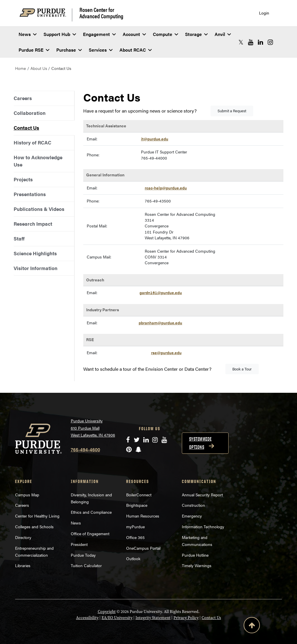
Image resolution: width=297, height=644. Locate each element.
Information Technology (203, 527)
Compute (165, 34)
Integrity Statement (153, 618)
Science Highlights (35, 253)
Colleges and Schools (34, 527)
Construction (193, 505)
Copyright (107, 612)
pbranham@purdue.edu (160, 323)
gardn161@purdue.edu (161, 293)
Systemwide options (200, 443)
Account (134, 34)
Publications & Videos (39, 209)
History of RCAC (32, 142)
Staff (19, 238)
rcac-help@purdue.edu (166, 188)
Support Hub (60, 34)
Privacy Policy (186, 618)
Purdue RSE (34, 50)
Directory (23, 537)
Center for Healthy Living (37, 516)
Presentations (30, 194)
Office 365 (135, 537)
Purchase (69, 50)
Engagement (99, 34)
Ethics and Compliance (91, 512)
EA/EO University (117, 618)
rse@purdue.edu (166, 353)
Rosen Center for (101, 13)
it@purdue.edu (155, 139)
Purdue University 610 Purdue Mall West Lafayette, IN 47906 (93, 428)
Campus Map (27, 495)
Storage (196, 34)
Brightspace (137, 505)
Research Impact (33, 224)
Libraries (23, 565)
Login (264, 13)
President (79, 544)
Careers (23, 98)
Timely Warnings (197, 565)
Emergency (192, 516)
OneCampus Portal (143, 548)
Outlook (133, 558)
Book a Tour (242, 369)
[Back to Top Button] (252, 626)
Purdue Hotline (195, 555)
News (28, 34)
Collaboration (30, 113)
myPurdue (135, 527)
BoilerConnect (139, 495)
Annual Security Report (202, 495)
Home (20, 68)
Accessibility (87, 618)
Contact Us (26, 128)
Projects (23, 179)
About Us (39, 68)
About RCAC (136, 50)
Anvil (223, 34)
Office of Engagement (90, 533)
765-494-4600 (85, 449)
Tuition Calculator (86, 565)
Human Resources (143, 516)
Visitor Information (36, 268)
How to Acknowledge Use (38, 161)
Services (101, 50)
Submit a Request (232, 111)
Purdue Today (83, 555)
